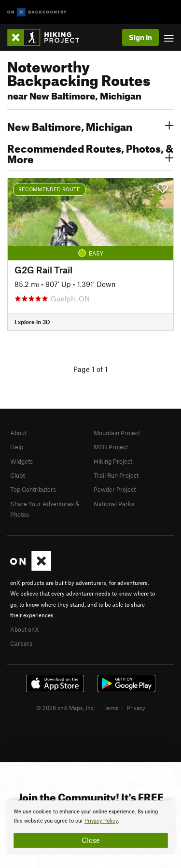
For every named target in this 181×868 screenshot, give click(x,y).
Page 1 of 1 (90, 369)
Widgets (21, 461)
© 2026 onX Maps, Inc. (66, 708)
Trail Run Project (116, 475)
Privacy (136, 708)
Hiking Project (113, 461)
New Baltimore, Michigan (90, 126)
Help (17, 447)
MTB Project (111, 447)
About (18, 433)
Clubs (18, 475)
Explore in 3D (32, 322)
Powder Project (115, 489)
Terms (111, 708)
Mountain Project (117, 433)
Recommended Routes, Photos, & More (90, 153)
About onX (25, 629)
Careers (21, 643)
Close (91, 840)
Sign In (140, 37)
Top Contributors (33, 489)
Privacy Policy (101, 821)
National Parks (114, 504)
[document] (90, 827)
